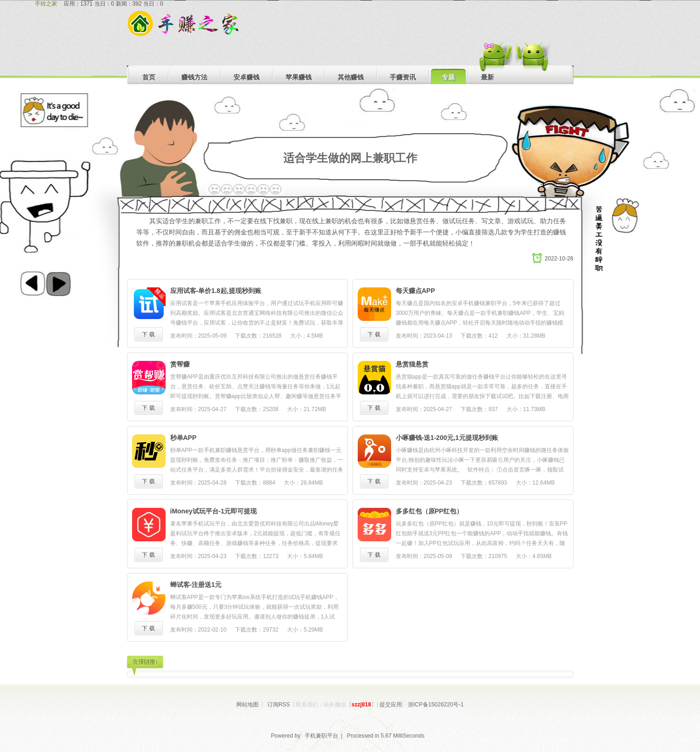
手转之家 (46, 4)
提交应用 (391, 705)
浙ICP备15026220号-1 (436, 705)
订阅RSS (279, 705)
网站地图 (247, 705)
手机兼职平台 (321, 736)
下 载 (148, 334)
